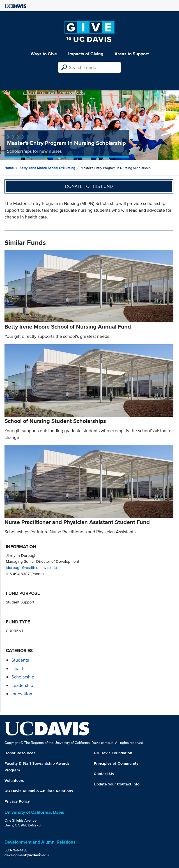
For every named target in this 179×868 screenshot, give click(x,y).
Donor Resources (20, 753)
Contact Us (104, 774)
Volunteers (14, 780)
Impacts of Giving (86, 54)
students (20, 660)
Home (9, 168)
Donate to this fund (89, 186)
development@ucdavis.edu (27, 855)
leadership (22, 685)
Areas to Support (132, 54)
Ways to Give (44, 54)
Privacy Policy (17, 801)
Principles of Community (116, 763)
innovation (22, 694)
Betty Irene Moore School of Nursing (47, 168)
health (18, 668)
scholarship (23, 677)
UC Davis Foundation (113, 753)
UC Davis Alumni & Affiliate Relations (39, 791)
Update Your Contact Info (117, 784)
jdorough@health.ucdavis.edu (31, 567)
